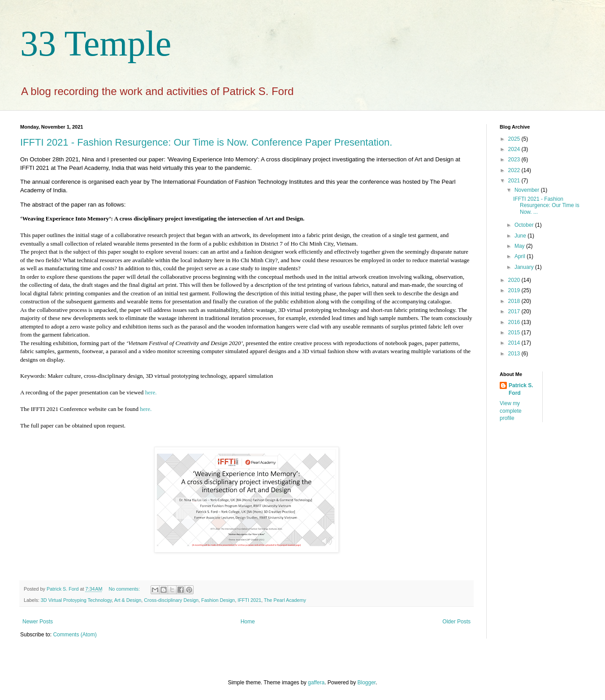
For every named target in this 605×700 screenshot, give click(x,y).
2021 (515, 181)
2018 (515, 301)
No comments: (125, 589)
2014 (515, 343)
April (521, 256)
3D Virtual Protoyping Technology (76, 600)
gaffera (316, 683)
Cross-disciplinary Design (171, 600)
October (525, 225)
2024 (515, 149)
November (528, 190)
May (520, 246)
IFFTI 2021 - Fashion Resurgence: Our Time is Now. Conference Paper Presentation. (206, 142)
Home (248, 622)
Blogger (367, 683)
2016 (515, 322)
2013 (515, 354)
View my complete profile (511, 411)
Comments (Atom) (75, 635)
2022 (515, 170)
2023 (515, 160)
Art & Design (128, 600)
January (525, 267)
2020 (515, 280)
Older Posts (456, 622)
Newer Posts (38, 622)
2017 (515, 311)
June (521, 236)
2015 (515, 333)
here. (151, 392)
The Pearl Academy (285, 600)
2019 (515, 290)
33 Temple (96, 43)
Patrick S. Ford (521, 389)
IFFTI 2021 (249, 600)
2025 (515, 139)
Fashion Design (218, 600)
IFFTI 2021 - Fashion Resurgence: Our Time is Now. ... (546, 205)
